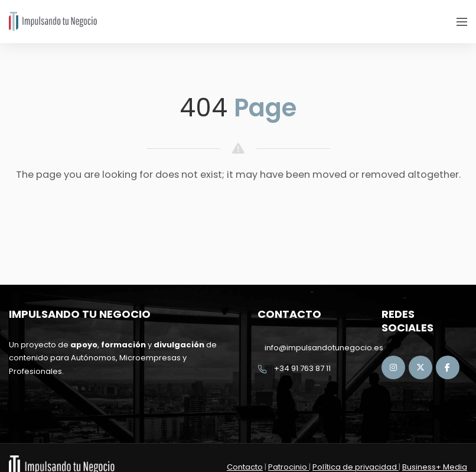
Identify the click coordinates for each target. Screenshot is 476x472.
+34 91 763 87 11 (302, 368)
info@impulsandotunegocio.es (324, 348)
